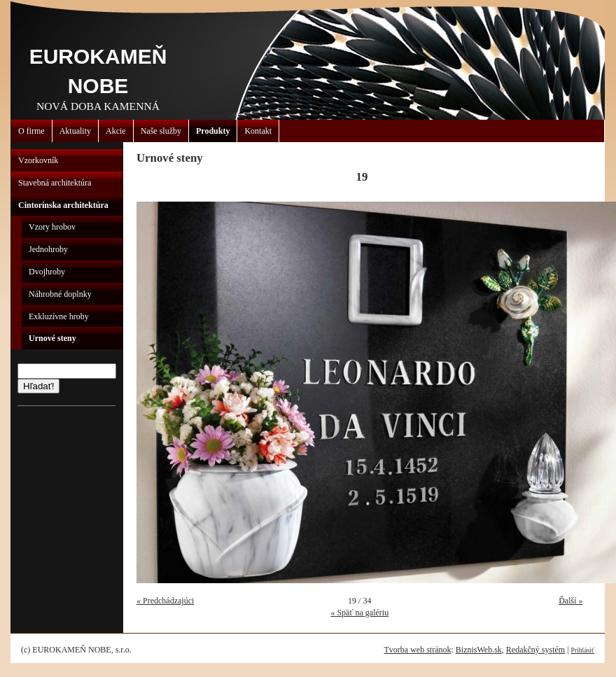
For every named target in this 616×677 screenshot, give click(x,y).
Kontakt (258, 131)
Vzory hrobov (52, 227)
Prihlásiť (583, 650)
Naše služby (161, 131)
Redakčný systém (535, 650)
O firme (31, 131)
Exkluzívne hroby (59, 316)
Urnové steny (52, 338)
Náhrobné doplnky (60, 294)
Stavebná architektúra (55, 183)
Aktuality (75, 131)
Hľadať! (38, 386)
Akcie (116, 131)
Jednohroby (48, 249)
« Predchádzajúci (165, 601)
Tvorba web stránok (417, 650)
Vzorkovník (38, 160)
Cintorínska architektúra (63, 205)
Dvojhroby (47, 272)
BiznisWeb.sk (479, 650)
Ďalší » (570, 601)
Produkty (213, 131)
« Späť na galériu (359, 613)
